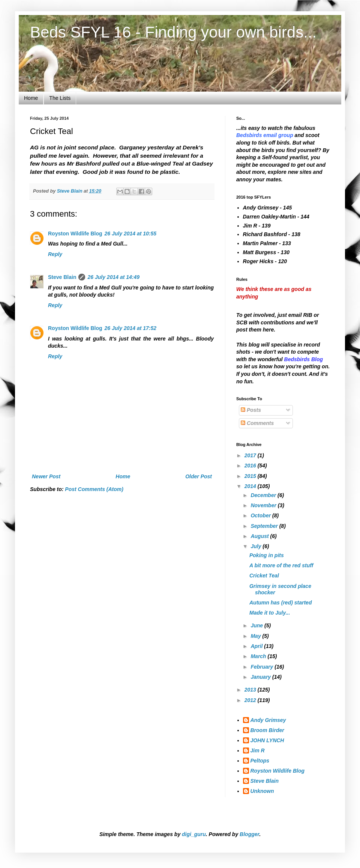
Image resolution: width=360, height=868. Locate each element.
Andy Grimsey (268, 720)
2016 (251, 466)
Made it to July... (270, 613)
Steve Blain (62, 277)
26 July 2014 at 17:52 (131, 328)
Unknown (262, 791)
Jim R (258, 750)
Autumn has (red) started (280, 603)
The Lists (60, 98)
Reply (55, 254)
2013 (251, 690)
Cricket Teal (264, 576)
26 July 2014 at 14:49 (113, 277)
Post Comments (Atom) (94, 489)
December (264, 495)
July (256, 546)
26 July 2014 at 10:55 (131, 234)
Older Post (199, 476)
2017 (251, 455)
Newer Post (46, 476)
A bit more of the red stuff (281, 565)
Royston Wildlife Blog (75, 234)
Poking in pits (267, 555)
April (257, 646)
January (261, 677)
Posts (251, 410)
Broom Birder (267, 730)
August (260, 536)
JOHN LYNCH (267, 740)
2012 (251, 700)
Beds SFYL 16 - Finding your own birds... (173, 32)
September (265, 526)
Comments (257, 423)
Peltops (260, 761)
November (264, 505)
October (261, 515)
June (257, 625)
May (256, 636)
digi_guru (194, 834)
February (262, 667)
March (259, 656)
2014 (251, 486)
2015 (251, 476)
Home (31, 98)
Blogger (249, 834)
